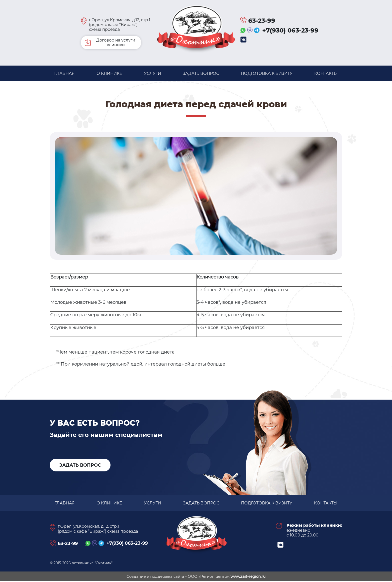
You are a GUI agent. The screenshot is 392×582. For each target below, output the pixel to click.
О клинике (109, 73)
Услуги (152, 73)
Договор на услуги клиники (116, 43)
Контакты (326, 73)
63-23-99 (262, 21)
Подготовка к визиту (267, 73)
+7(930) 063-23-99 (290, 30)
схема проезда (104, 29)
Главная (65, 73)
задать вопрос (201, 73)
